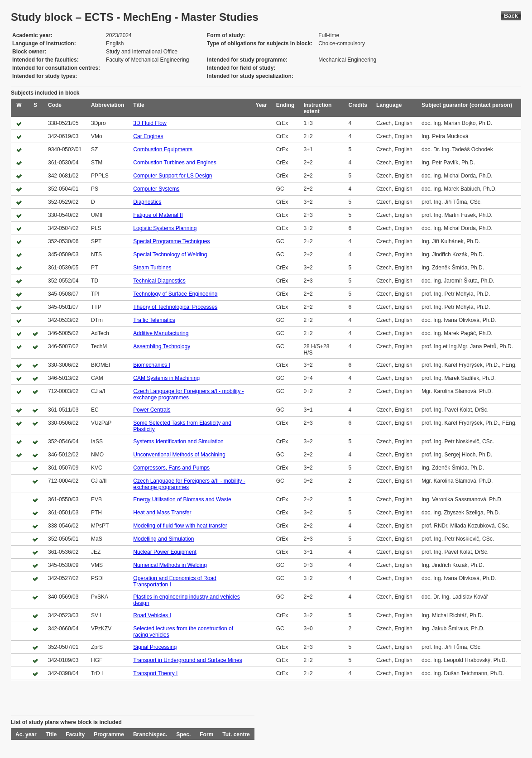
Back (511, 16)
